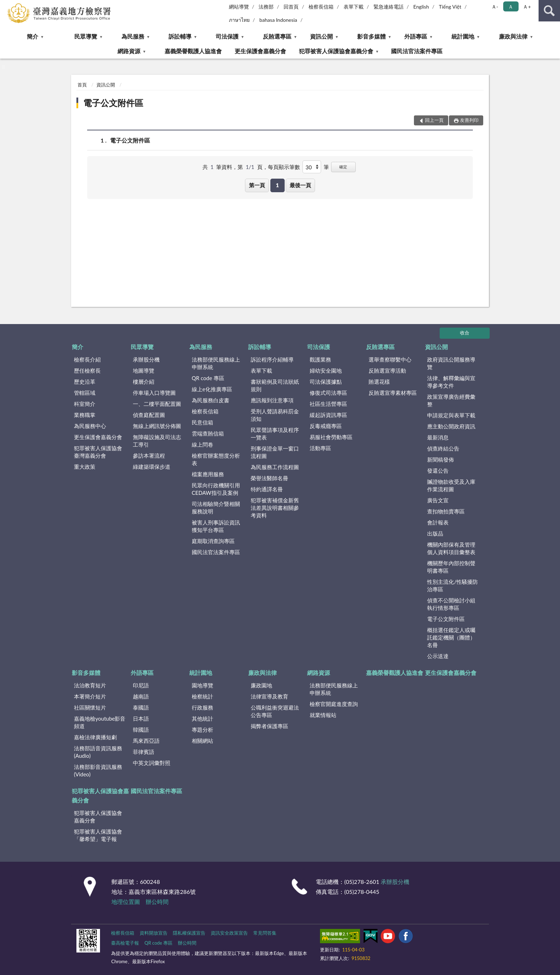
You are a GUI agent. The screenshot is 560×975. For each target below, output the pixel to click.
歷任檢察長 (87, 370)
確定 (343, 167)
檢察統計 (202, 696)
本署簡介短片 (90, 696)
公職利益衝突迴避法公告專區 (275, 711)
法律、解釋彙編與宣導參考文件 (451, 382)
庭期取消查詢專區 (213, 541)
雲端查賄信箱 (208, 433)
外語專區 (416, 36)
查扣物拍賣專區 (446, 511)
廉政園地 (261, 685)
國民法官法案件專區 (417, 51)
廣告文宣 (438, 500)
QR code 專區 (208, 378)
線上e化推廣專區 (212, 389)
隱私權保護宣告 (189, 933)
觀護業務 (320, 359)
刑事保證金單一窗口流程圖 (275, 452)
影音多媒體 (371, 36)
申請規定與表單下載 (451, 415)
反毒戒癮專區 (326, 426)
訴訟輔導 (180, 36)
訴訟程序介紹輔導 (272, 359)
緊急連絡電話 (389, 7)
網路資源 (129, 51)
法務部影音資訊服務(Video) (98, 770)
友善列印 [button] (469, 120)
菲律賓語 (144, 752)
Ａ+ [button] (527, 7)
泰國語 (141, 707)
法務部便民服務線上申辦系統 (216, 363)
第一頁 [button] (257, 185)
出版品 (435, 533)
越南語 (141, 696)
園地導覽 (202, 685)
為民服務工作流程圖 (275, 467)
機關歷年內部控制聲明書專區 (451, 567)
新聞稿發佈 (441, 459)
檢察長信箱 (321, 7)
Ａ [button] (511, 7)
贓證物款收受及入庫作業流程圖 (451, 485)
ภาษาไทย (239, 20)
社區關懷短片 (90, 707)
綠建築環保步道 (152, 467)
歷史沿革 (85, 382)
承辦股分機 (146, 359)
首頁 (82, 85)
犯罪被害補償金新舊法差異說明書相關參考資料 (275, 508)
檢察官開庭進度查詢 (334, 704)
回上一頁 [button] (434, 120)
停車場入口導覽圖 (154, 393)
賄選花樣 (379, 382)
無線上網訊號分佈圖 (157, 426)
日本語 (141, 718)
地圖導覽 (144, 370)
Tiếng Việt (450, 7)
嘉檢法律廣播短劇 (95, 737)
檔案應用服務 (208, 474)
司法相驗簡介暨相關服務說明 (216, 508)
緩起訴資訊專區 (328, 415)
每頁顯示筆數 (284, 167)
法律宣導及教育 (269, 696)
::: (6, 5)
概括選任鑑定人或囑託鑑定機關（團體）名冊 (451, 637)
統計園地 (463, 36)
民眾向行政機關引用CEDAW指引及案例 (216, 489)
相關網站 (202, 741)
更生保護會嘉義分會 (260, 51)
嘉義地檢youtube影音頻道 (100, 722)
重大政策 (85, 467)
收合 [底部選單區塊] (465, 333)
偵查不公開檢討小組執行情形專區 (451, 604)
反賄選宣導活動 (387, 370)
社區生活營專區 (328, 404)
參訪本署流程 (149, 456)
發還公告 (438, 471)
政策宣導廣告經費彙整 (451, 400)
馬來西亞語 (146, 741)
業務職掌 (85, 415)
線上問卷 (202, 444)
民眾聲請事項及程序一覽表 (275, 434)
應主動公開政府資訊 (451, 426)
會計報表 (438, 522)
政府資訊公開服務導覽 (451, 363)
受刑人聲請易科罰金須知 (275, 415)
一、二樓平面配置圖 (157, 404)
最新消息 (438, 437)
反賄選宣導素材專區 (393, 393)
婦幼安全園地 (326, 370)
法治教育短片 (90, 685)
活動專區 (320, 448)
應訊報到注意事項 (272, 400)
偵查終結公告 (443, 448)
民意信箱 (202, 422)
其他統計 (202, 718)
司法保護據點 (326, 382)
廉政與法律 (513, 36)
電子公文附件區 (113, 103)
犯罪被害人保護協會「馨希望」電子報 (98, 835)
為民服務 (133, 36)
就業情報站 (323, 715)
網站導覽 (239, 7)
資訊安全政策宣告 (229, 933)
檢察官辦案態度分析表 (216, 459)
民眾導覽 (86, 36)
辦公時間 (157, 902)
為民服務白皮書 (211, 400)
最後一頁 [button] (300, 185)
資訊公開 (321, 36)
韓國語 (141, 730)
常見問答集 (265, 933)
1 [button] (277, 185)
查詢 (549, 11)
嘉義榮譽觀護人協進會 (193, 51)
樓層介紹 (144, 382)
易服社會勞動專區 (331, 437)
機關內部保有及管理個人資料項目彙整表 (451, 548)
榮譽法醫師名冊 (269, 478)
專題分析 (202, 730)
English (421, 7)
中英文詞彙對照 (152, 763)
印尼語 (141, 685)
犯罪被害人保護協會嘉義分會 (336, 51)
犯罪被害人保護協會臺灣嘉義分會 (98, 452)
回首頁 (291, 7)
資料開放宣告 (154, 933)
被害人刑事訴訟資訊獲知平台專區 (216, 526)
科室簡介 (85, 404)
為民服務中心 (90, 426)
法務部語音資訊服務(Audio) (98, 752)
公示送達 (438, 656)
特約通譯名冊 (267, 489)
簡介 (32, 36)
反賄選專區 (277, 36)
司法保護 (227, 36)
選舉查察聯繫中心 (390, 359)
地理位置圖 (126, 902)
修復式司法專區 (328, 393)
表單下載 (354, 7)
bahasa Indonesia (278, 20)
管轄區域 (85, 393)
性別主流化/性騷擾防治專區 (452, 585)
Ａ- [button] (495, 7)
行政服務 (202, 707)
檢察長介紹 (87, 359)
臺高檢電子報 (125, 943)
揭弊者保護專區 (269, 726)
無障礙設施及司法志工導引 (157, 441)
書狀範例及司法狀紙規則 (275, 385)
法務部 (266, 7)
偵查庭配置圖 (149, 415)
